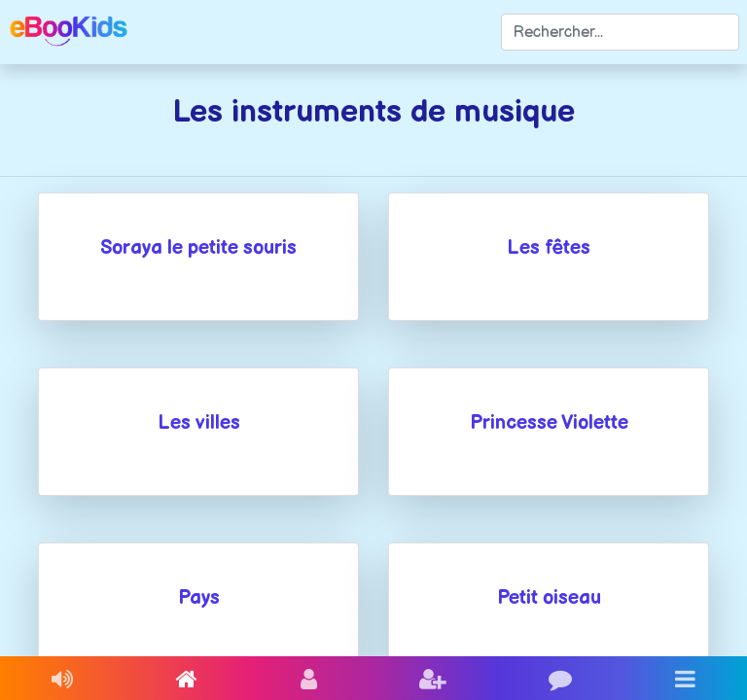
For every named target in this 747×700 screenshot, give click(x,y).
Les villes (199, 423)
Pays (199, 598)
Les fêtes (549, 248)
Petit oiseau (549, 598)
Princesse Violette (549, 423)
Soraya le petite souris (198, 248)
